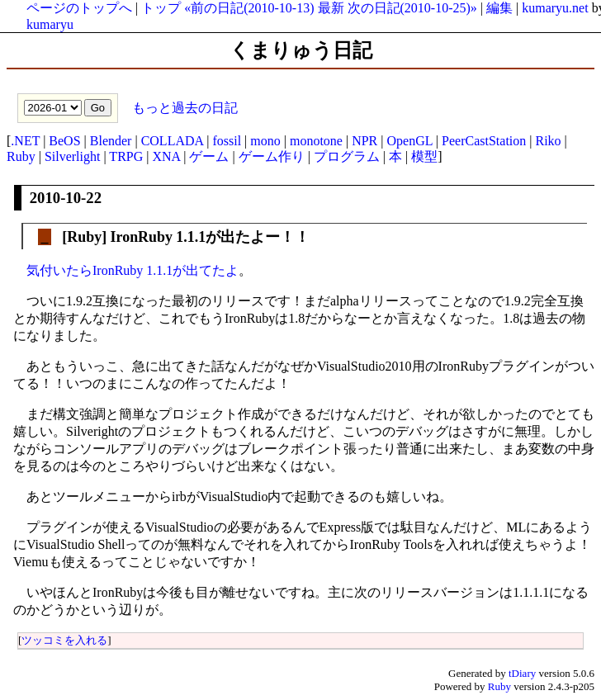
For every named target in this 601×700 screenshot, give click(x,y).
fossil (227, 141)
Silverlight (73, 156)
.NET (25, 141)
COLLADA (173, 141)
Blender (111, 141)
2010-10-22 (66, 198)
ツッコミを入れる (64, 640)
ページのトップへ (79, 8)
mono (265, 141)
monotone (316, 141)
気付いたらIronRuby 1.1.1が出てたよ (133, 270)
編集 (499, 8)
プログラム (347, 156)
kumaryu (50, 24)
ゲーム (209, 156)
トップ (161, 8)
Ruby (21, 156)
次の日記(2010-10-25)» (412, 8)
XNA (166, 156)
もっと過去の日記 (183, 107)
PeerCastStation (484, 141)
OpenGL (409, 141)
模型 (424, 156)
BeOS (64, 141)
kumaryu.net (555, 8)
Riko (548, 141)
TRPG (126, 156)
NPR (364, 141)
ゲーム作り (272, 156)
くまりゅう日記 (301, 50)
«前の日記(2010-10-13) (249, 8)
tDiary (522, 673)
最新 (331, 8)
